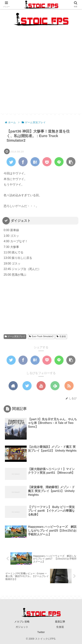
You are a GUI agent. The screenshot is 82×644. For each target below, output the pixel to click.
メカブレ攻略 (22, 622)
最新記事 (60, 622)
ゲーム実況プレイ (15, 336)
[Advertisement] (41, 72)
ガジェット (22, 627)
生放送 (61, 336)
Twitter (41, 632)
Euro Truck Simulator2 (41, 336)
